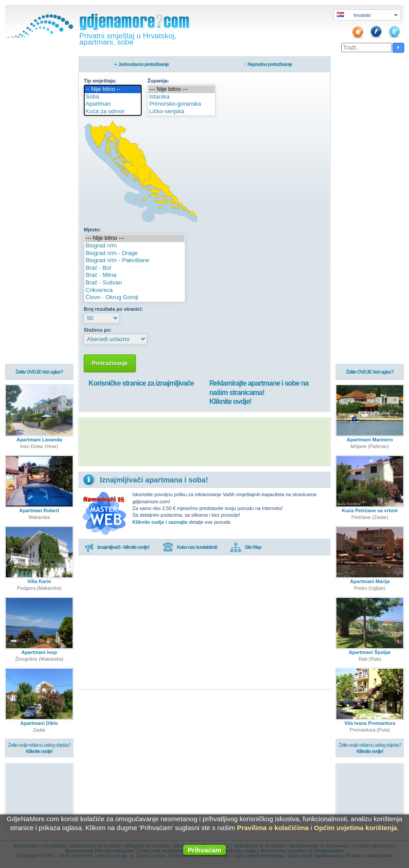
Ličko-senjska (182, 112)
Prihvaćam (204, 850)
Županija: (158, 81)
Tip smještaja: (100, 81)
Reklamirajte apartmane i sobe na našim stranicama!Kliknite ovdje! (259, 393)
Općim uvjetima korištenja (355, 828)
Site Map (246, 547)
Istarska (182, 97)
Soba (113, 97)
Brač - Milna (135, 275)
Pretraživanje (110, 363)
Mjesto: (92, 230)
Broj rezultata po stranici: (113, 309)
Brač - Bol (135, 268)
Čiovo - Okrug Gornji (135, 298)
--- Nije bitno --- (182, 89)
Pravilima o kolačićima (273, 828)
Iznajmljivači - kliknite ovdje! (117, 547)
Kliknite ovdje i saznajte (160, 522)
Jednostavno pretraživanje (143, 64)
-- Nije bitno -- (113, 89)
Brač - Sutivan (135, 283)
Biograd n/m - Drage (135, 253)
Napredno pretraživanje (270, 64)
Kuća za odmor (113, 112)
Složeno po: (98, 330)
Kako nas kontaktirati (190, 547)
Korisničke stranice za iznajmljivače (141, 383)
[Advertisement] (204, 442)
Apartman (113, 104)
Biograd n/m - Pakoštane (135, 261)
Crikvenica (135, 290)
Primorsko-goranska (182, 104)
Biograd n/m (135, 246)
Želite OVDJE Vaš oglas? (39, 372)
